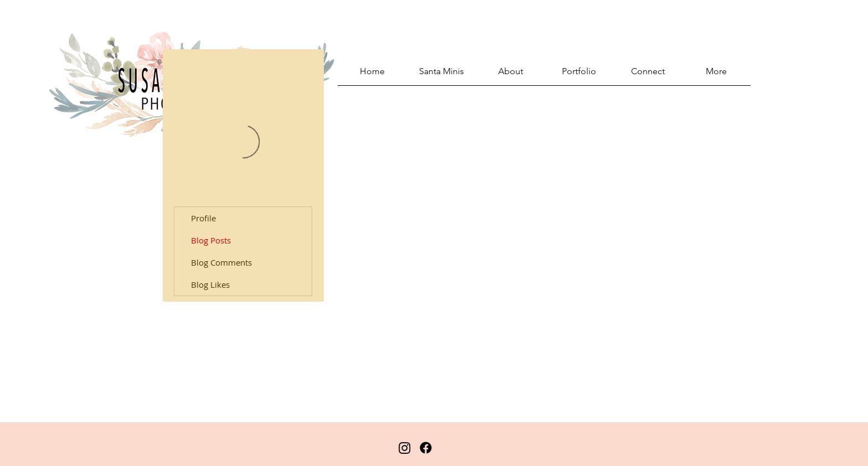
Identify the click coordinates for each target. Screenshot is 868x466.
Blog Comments (221, 262)
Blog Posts (211, 240)
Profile (203, 218)
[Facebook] (426, 448)
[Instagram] (405, 448)
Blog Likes (210, 284)
